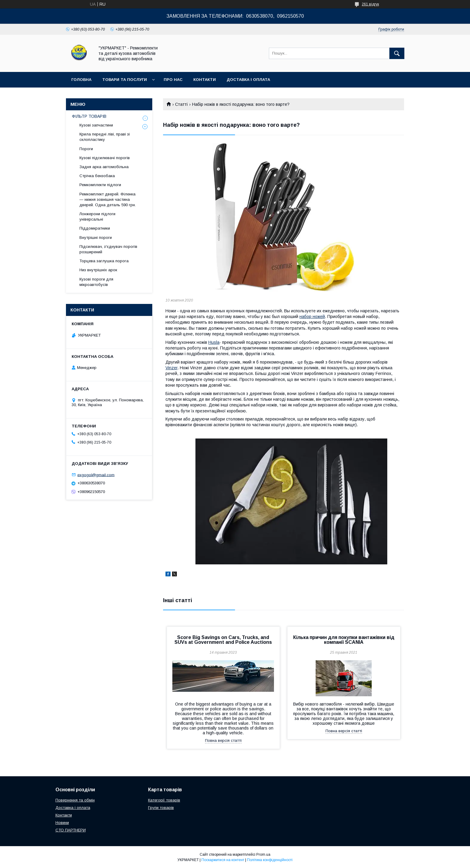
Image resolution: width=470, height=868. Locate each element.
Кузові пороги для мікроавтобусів (96, 282)
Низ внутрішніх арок (98, 270)
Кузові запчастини (96, 125)
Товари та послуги (125, 80)
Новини (62, 823)
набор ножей (312, 317)
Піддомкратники (95, 228)
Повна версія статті (223, 740)
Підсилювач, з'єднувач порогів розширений (108, 249)
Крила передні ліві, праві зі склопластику (105, 137)
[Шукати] (397, 53)
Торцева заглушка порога (104, 261)
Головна (81, 80)
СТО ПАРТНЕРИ (71, 830)
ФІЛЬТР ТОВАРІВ (89, 116)
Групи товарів (161, 808)
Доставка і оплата (248, 80)
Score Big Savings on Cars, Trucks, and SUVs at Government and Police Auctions (223, 640)
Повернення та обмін (75, 800)
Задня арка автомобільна (104, 167)
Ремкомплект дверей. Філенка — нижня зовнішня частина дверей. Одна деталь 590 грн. (108, 199)
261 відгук (370, 4)
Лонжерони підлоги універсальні (97, 217)
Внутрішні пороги (96, 238)
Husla (214, 342)
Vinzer (171, 368)
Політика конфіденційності (270, 860)
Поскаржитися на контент (223, 860)
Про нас (173, 80)
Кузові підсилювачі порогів (105, 158)
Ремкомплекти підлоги (100, 185)
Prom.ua (263, 855)
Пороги (86, 149)
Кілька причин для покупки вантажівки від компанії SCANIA (344, 640)
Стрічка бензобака (97, 176)
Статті (181, 104)
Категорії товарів (164, 800)
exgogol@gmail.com (96, 475)
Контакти (205, 80)
